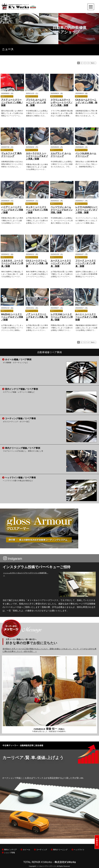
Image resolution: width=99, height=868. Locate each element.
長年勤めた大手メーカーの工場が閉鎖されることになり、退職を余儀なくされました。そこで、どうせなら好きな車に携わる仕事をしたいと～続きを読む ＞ (49, 650)
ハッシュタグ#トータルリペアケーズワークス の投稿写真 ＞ (26, 574)
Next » (93, 63)
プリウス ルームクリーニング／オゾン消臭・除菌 (36, 103)
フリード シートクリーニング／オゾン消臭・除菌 (86, 263)
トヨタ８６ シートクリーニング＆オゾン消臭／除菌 (12, 263)
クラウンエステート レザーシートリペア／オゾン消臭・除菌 (62, 103)
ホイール (25, 850)
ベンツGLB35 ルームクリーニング (86, 155)
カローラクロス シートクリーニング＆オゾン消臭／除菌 (37, 156)
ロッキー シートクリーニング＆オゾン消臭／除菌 (37, 210)
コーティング (41, 850)
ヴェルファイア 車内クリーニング (11, 155)
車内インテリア (9, 850)
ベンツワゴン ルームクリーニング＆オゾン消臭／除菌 (62, 210)
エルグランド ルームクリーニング (61, 155)
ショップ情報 (8, 853)
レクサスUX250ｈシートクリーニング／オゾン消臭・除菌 (86, 210)
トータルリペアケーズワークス (47, 866)
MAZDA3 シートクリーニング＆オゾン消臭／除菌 (12, 317)
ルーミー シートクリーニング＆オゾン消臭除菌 (86, 317)
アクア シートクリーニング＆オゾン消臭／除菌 (12, 103)
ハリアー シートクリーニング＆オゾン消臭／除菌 (12, 210)
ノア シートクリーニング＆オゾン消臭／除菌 (37, 317)
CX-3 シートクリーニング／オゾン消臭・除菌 (37, 263)
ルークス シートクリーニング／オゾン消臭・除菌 (61, 263)
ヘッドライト (78, 850)
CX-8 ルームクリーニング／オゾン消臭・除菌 (86, 103)
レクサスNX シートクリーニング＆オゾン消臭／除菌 (62, 317)
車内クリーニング (59, 850)
